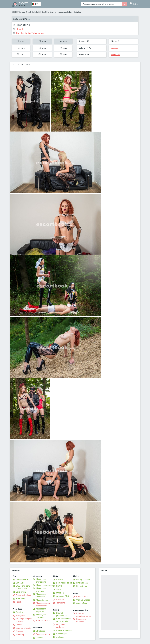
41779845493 (23, 25)
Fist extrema (82, 586)
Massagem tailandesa (41, 595)
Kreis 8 (29, 12)
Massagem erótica (44, 585)
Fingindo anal (82, 583)
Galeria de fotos (21, 65)
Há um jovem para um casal (24, 620)
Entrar (134, 4)
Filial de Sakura (43, 621)
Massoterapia (42, 600)
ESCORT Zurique (18, 12)
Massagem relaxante (41, 616)
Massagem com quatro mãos (43, 604)
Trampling (61, 603)
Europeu (115, 48)
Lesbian (39, 638)
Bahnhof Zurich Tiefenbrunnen (44, 12)
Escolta (19, 612)
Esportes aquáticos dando (84, 615)
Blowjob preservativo (62, 614)
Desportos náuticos (81, 620)
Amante (60, 580)
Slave (59, 590)
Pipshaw (20, 631)
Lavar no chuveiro (24, 628)
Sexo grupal (21, 592)
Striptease (40, 631)
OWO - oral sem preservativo (23, 587)
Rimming (20, 635)
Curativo (60, 599)
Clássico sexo (22, 580)
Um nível (20, 583)
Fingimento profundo (61, 626)
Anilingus (60, 637)
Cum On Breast (83, 600)
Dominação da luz (64, 583)
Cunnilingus (61, 634)
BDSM (59, 586)
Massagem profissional (41, 581)
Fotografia (20, 616)
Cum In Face (82, 603)
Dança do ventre (43, 634)
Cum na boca (82, 597)
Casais (19, 625)
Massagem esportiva (41, 610)
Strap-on (60, 593)
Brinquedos (21, 599)
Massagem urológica (41, 590)
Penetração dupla (24, 595)
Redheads (115, 55)
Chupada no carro (64, 630)
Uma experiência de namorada (64, 620)
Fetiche (19, 602)
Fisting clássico (83, 580)
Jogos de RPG (62, 596)
